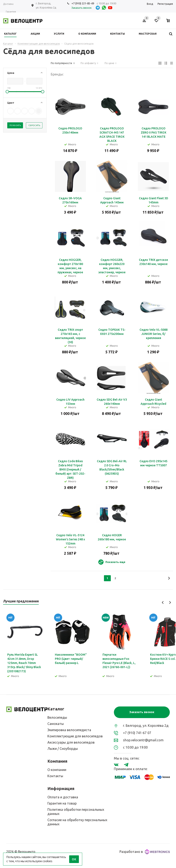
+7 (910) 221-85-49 (83, 3)
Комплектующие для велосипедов (75, 736)
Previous (163, 602)
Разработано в (145, 852)
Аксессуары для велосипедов (71, 742)
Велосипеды (57, 717)
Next (170, 602)
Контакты (55, 776)
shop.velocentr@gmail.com (143, 740)
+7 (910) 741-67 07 (137, 733)
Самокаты (56, 724)
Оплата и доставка (63, 797)
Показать (15, 125)
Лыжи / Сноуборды (63, 749)
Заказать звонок (142, 712)
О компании (57, 770)
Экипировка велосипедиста (69, 730)
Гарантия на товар (62, 803)
